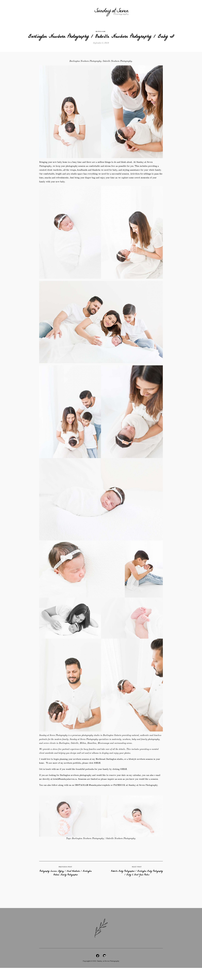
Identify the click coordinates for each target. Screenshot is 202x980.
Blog (139, 10)
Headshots (151, 10)
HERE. (106, 766)
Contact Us (166, 10)
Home (35, 10)
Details (83, 10)
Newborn (60, 10)
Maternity (47, 10)
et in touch (46, 772)
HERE (129, 772)
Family (72, 10)
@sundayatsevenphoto (104, 794)
